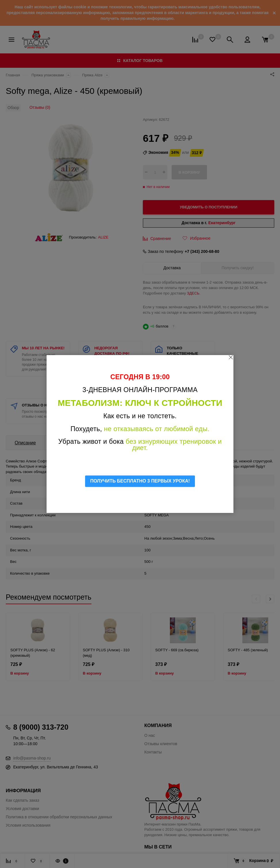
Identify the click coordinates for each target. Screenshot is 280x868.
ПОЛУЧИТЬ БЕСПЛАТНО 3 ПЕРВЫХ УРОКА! (140, 481)
